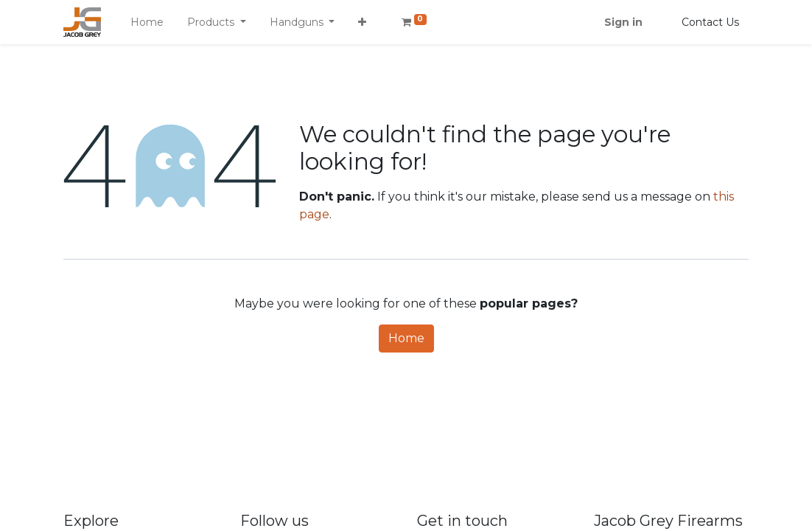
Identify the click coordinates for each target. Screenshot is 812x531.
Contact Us (710, 22)
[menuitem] (147, 22)
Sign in (623, 22)
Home (406, 338)
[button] (362, 22)
